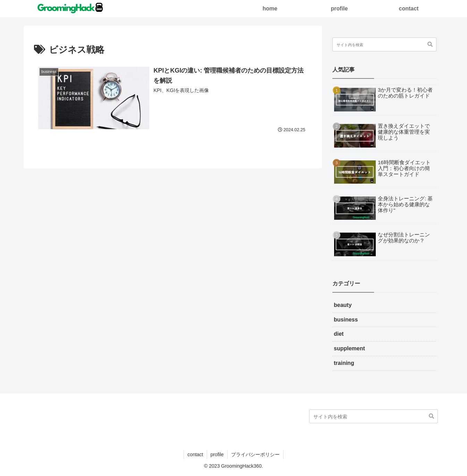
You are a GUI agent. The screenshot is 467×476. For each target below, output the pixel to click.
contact (195, 454)
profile (217, 454)
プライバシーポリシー (255, 454)
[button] (430, 44)
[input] (384, 44)
